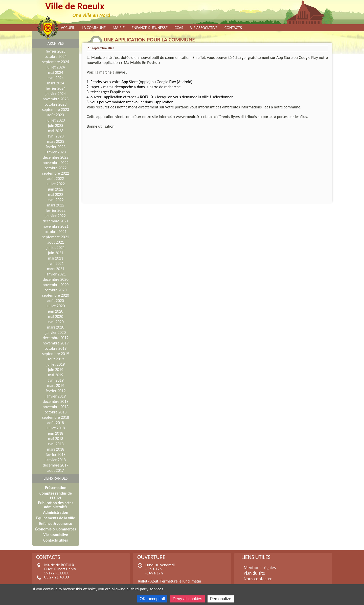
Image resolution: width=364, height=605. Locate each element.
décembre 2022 (56, 157)
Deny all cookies (187, 599)
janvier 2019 (56, 396)
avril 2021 (56, 263)
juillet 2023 (56, 120)
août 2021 (56, 242)
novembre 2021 (56, 226)
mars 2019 (56, 386)
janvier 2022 (56, 216)
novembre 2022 (56, 163)
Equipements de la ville (55, 518)
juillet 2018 (56, 428)
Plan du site (254, 573)
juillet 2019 (56, 364)
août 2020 (56, 301)
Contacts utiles (55, 540)
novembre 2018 (56, 407)
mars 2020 (56, 327)
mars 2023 (56, 141)
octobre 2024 (56, 56)
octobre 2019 (56, 348)
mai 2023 (56, 131)
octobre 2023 (56, 104)
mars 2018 (56, 449)
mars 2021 (56, 269)
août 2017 (56, 470)
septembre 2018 (56, 417)
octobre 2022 (56, 168)
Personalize (221, 599)
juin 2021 (56, 253)
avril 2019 (56, 380)
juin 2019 (56, 370)
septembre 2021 (56, 237)
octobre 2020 (56, 290)
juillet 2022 (56, 184)
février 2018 (56, 455)
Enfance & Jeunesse (150, 28)
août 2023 (56, 115)
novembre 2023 (56, 99)
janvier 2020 (56, 332)
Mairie (119, 28)
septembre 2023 (56, 110)
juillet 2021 (56, 248)
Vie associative (204, 28)
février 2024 (56, 88)
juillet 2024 (56, 67)
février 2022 (56, 210)
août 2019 (56, 359)
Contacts (233, 28)
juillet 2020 (56, 306)
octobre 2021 (56, 232)
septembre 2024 (56, 62)
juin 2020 (56, 311)
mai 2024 (56, 72)
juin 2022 (56, 189)
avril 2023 (56, 136)
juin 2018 (56, 433)
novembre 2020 (56, 285)
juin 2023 (56, 125)
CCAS (179, 28)
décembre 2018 (56, 401)
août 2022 (56, 179)
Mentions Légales (260, 568)
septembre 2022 (56, 173)
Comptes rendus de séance (56, 495)
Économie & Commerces (55, 529)
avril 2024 (56, 78)
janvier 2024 (56, 94)
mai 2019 (56, 375)
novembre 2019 (56, 343)
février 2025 (56, 51)
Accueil (68, 28)
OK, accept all (152, 599)
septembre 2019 (56, 354)
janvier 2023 (56, 152)
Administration (55, 512)
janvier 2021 (56, 274)
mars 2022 (56, 205)
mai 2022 (56, 194)
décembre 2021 (56, 221)
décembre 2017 (56, 465)
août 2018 (56, 423)
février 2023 (56, 147)
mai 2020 (56, 317)
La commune (94, 28)
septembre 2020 (56, 295)
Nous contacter (258, 579)
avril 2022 (56, 200)
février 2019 (56, 391)
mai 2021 (56, 258)
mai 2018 (56, 439)
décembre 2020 (56, 279)
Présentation (56, 488)
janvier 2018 (56, 460)
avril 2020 (56, 322)
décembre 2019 (56, 338)
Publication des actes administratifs (55, 505)
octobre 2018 (56, 412)
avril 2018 (56, 444)
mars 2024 (56, 83)
